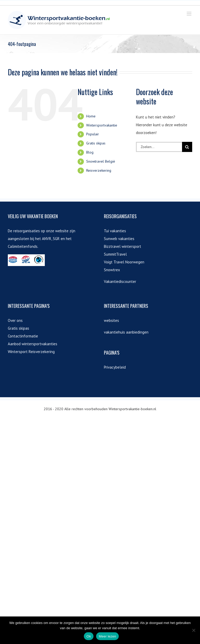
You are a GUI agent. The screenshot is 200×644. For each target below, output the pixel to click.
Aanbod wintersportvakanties (33, 344)
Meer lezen (107, 636)
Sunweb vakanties (119, 239)
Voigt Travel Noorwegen (124, 262)
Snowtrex (112, 270)
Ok (89, 636)
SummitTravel (115, 254)
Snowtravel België (101, 161)
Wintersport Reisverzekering (31, 352)
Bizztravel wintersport (123, 246)
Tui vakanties (115, 231)
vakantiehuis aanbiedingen (126, 332)
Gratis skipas (96, 143)
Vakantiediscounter (120, 281)
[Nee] (193, 630)
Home (91, 116)
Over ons (15, 320)
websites (111, 320)
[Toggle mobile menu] (189, 14)
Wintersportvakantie (102, 125)
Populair (93, 134)
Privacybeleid (115, 367)
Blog (90, 152)
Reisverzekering (99, 170)
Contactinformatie (23, 336)
